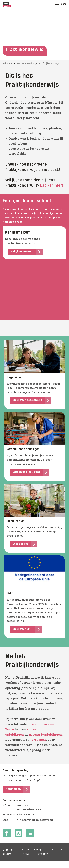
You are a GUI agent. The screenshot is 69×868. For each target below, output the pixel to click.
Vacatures (57, 850)
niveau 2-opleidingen (45, 735)
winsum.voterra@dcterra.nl (35, 820)
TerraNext (38, 740)
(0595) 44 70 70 (25, 815)
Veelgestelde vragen (33, 850)
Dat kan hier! (52, 186)
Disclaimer (43, 854)
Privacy (25, 854)
